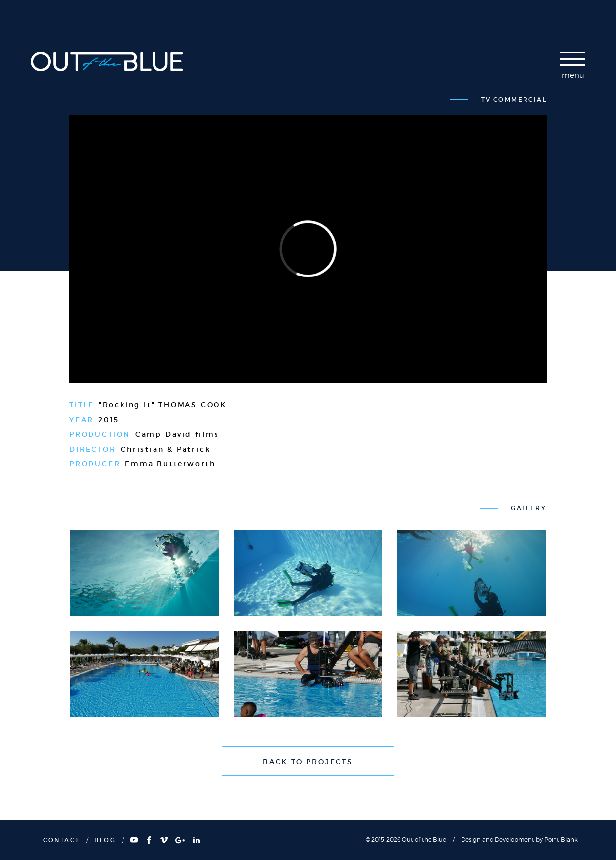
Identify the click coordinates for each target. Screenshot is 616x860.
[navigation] (573, 68)
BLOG (105, 840)
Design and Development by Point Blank (519, 840)
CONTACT (62, 840)
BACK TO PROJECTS (308, 762)
